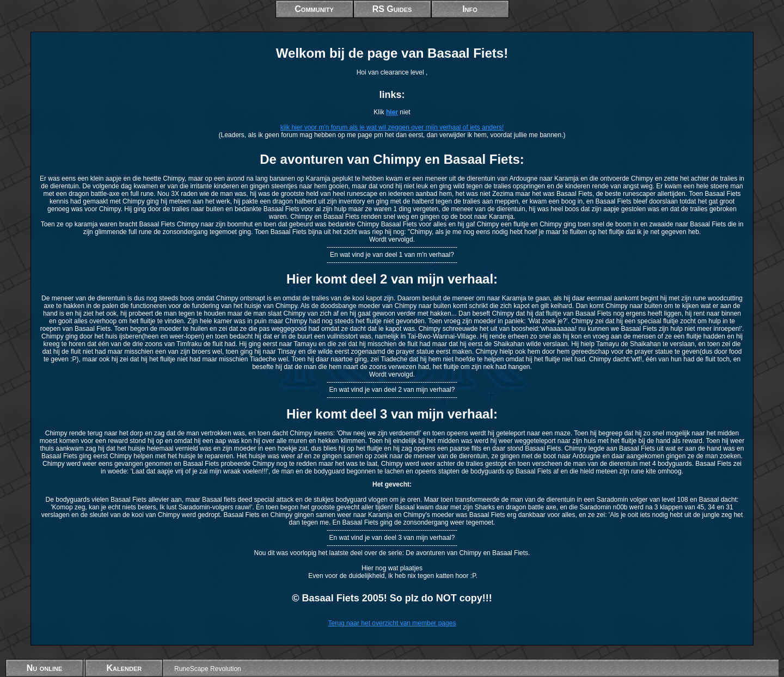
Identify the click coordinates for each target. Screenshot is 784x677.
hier (392, 112)
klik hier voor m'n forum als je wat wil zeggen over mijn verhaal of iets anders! (392, 127)
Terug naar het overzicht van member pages (392, 623)
